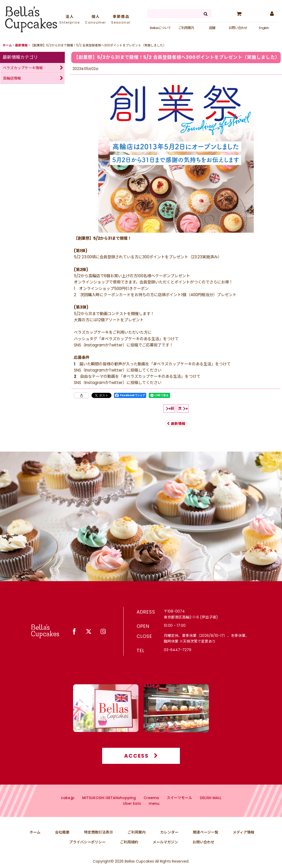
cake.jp (68, 808)
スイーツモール (179, 808)
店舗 (212, 28)
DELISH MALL (211, 808)
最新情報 (176, 424)
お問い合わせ (238, 28)
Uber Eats (132, 814)
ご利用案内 (186, 28)
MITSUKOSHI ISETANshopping (109, 808)
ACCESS (141, 766)
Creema (151, 808)
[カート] (239, 14)
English (264, 28)
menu (154, 814)
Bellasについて (160, 28)
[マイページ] (272, 14)
